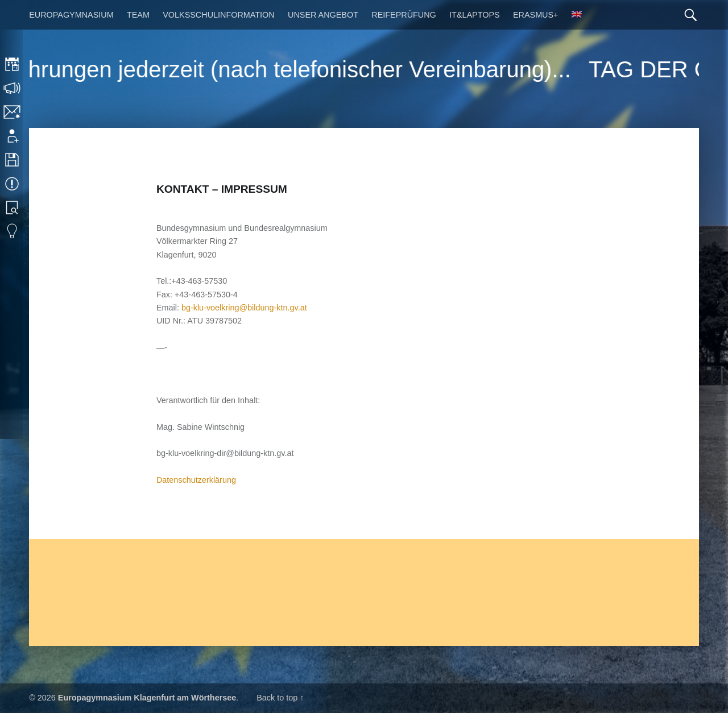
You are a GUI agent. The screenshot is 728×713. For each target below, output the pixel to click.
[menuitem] (577, 15)
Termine (13, 184)
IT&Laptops (475, 15)
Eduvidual (13, 231)
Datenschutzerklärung (196, 480)
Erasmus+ (536, 15)
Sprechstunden (13, 88)
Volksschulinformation (218, 15)
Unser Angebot (323, 15)
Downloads (13, 160)
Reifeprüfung (404, 15)
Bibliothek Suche (13, 208)
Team (138, 15)
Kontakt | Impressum (13, 112)
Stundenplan (13, 64)
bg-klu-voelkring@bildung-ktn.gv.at (244, 308)
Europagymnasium (71, 15)
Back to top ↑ (280, 698)
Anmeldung (13, 136)
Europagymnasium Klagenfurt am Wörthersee (147, 698)
